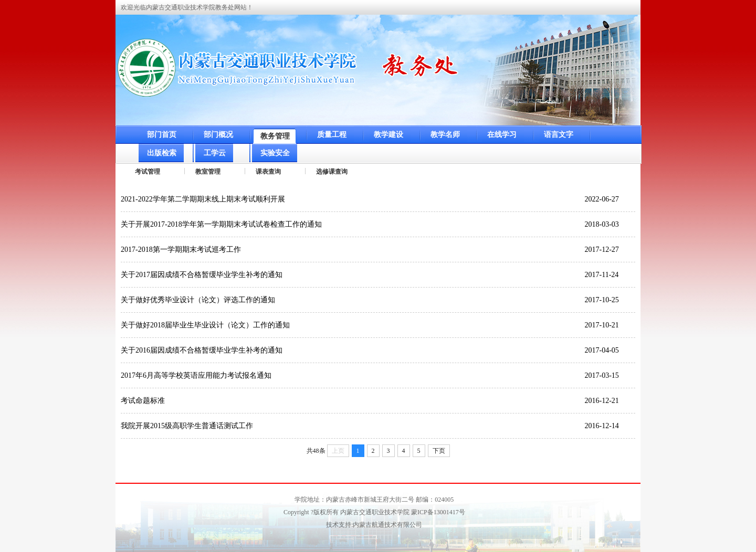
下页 (439, 451)
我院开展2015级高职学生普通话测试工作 (187, 426)
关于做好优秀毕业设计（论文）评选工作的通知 (198, 300)
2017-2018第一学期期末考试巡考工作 (181, 250)
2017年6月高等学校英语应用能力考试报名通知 (196, 375)
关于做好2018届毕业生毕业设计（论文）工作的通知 (205, 325)
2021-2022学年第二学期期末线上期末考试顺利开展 (203, 199)
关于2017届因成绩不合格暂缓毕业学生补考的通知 (202, 275)
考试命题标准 (143, 401)
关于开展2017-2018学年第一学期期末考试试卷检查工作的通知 (221, 224)
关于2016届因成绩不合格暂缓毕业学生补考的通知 (202, 350)
